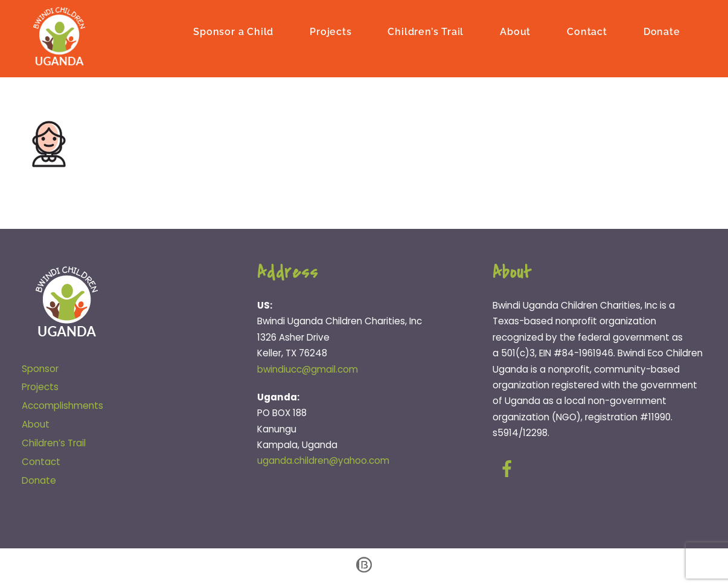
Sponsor (40, 369)
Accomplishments (62, 406)
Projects (330, 32)
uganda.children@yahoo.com (323, 460)
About (515, 32)
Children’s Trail (426, 32)
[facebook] (509, 469)
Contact (587, 32)
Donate (662, 32)
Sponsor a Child (233, 32)
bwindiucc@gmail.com (308, 369)
